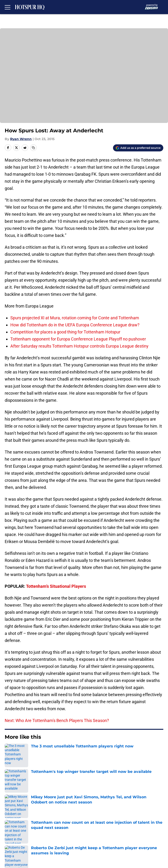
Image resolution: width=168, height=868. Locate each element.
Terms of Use (107, 810)
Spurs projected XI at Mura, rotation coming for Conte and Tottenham (75, 318)
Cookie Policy (16, 819)
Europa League (30, 751)
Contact (11, 793)
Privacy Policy (17, 810)
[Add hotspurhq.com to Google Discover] (138, 148)
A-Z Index (103, 828)
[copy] (33, 148)
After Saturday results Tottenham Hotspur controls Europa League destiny (79, 346)
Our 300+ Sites (108, 793)
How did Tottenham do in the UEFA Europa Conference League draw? (75, 325)
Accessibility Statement (26, 828)
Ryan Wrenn (21, 139)
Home (9, 751)
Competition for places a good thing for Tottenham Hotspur (65, 332)
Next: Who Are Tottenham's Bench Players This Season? (57, 720)
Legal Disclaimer (110, 819)
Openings (103, 784)
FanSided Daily (18, 802)
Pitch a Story (106, 802)
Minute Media (28, 849)
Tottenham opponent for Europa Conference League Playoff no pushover (78, 339)
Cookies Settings (20, 837)
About (9, 784)
